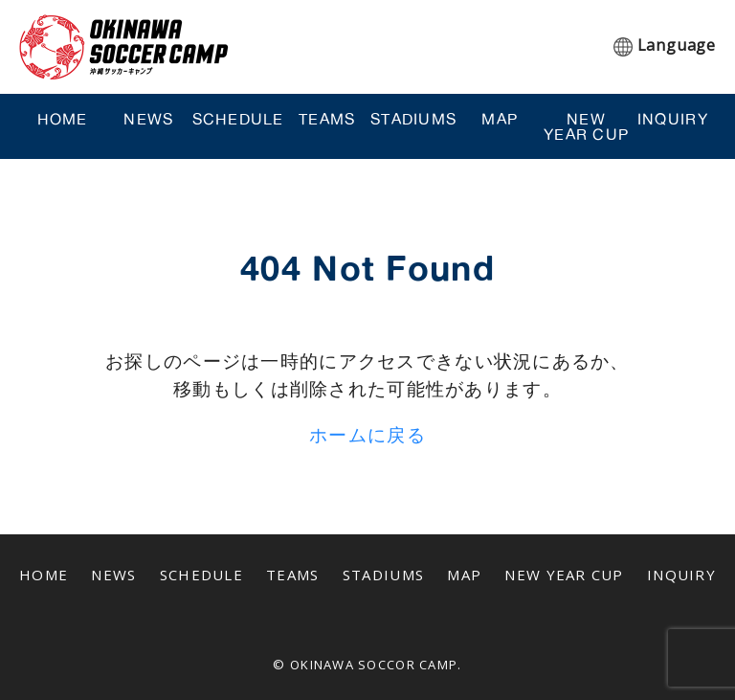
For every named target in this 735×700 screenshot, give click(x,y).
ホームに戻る (367, 434)
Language (677, 45)
